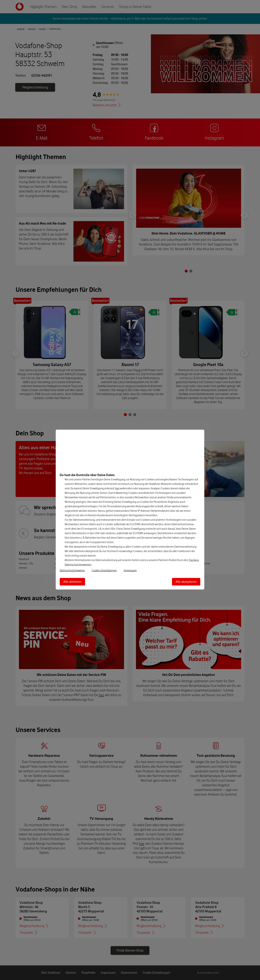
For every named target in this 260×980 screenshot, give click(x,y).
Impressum (130, 570)
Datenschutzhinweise (72, 570)
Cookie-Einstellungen (104, 570)
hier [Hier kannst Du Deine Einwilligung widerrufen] (117, 488)
